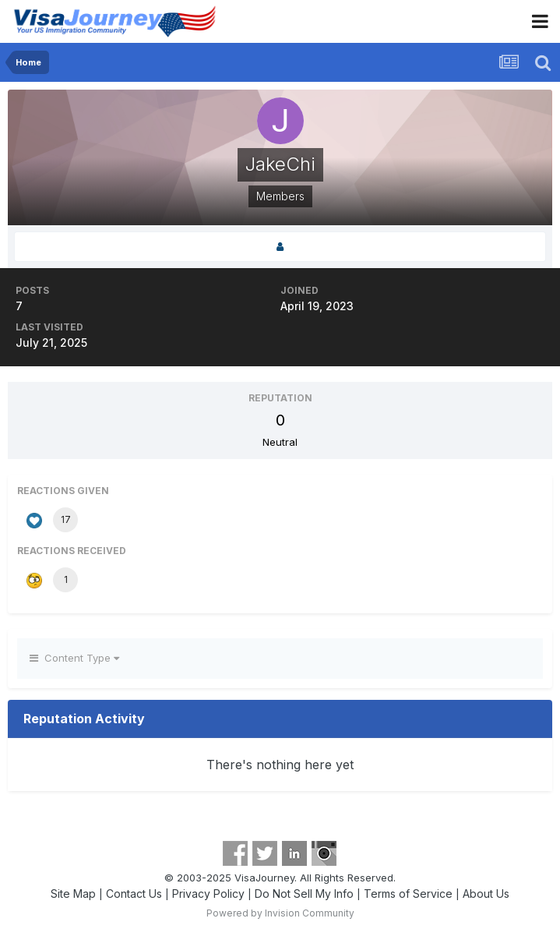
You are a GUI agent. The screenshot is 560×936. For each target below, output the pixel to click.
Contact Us (134, 894)
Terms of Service (408, 894)
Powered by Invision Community (280, 913)
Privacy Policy (208, 894)
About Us (486, 894)
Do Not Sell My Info (304, 894)
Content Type (74, 658)
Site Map (73, 894)
